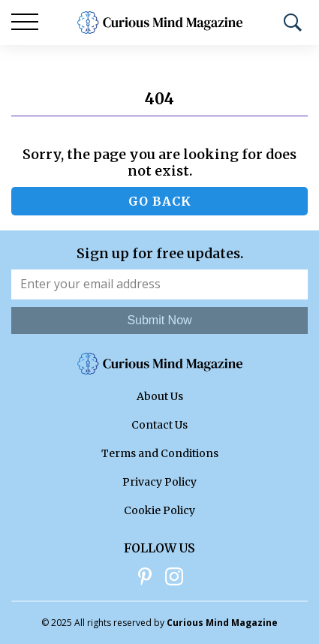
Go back (160, 201)
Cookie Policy (159, 510)
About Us (160, 396)
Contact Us (159, 425)
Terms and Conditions (160, 453)
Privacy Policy (159, 482)
